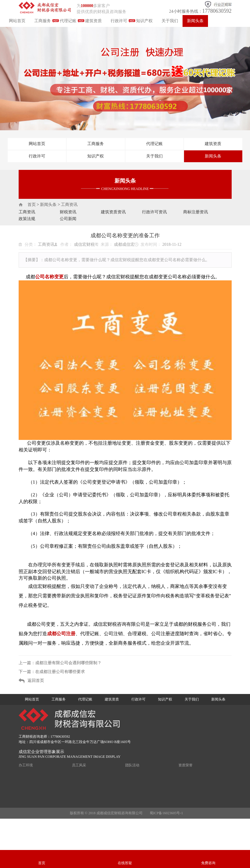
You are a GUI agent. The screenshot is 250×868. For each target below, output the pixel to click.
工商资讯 (69, 205)
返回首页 (36, 681)
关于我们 (170, 21)
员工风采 (79, 765)
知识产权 (144, 21)
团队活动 (132, 765)
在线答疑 (125, 863)
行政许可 (119, 21)
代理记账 (68, 21)
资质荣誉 (186, 765)
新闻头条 (195, 21)
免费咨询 (208, 863)
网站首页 (17, 21)
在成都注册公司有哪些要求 (60, 672)
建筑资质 (93, 21)
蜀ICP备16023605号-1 (166, 813)
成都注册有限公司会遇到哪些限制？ (68, 663)
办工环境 (26, 765)
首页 (32, 205)
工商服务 (43, 21)
